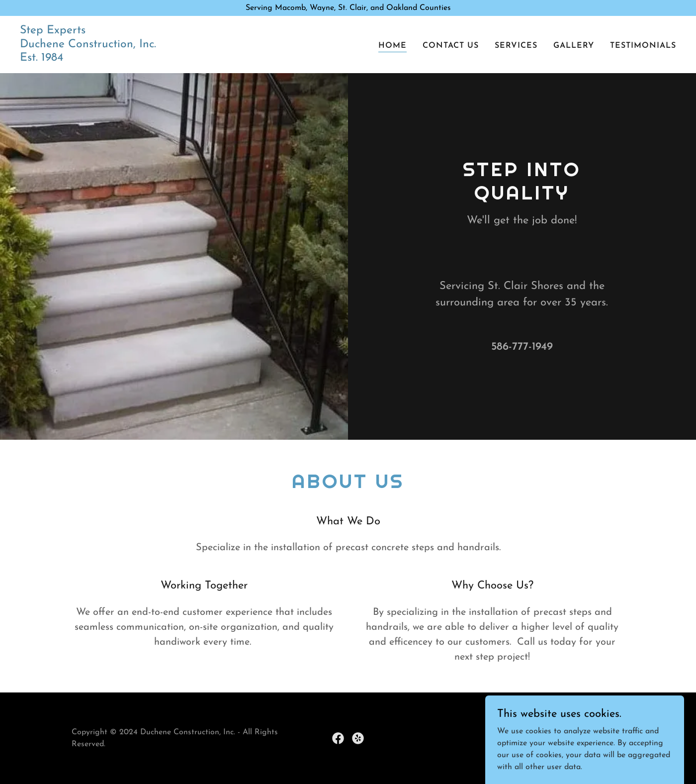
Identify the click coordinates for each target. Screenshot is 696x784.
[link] (88, 59)
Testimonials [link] (643, 46)
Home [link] (392, 46)
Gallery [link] (574, 46)
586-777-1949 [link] (522, 347)
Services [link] (516, 46)
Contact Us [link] (451, 46)
